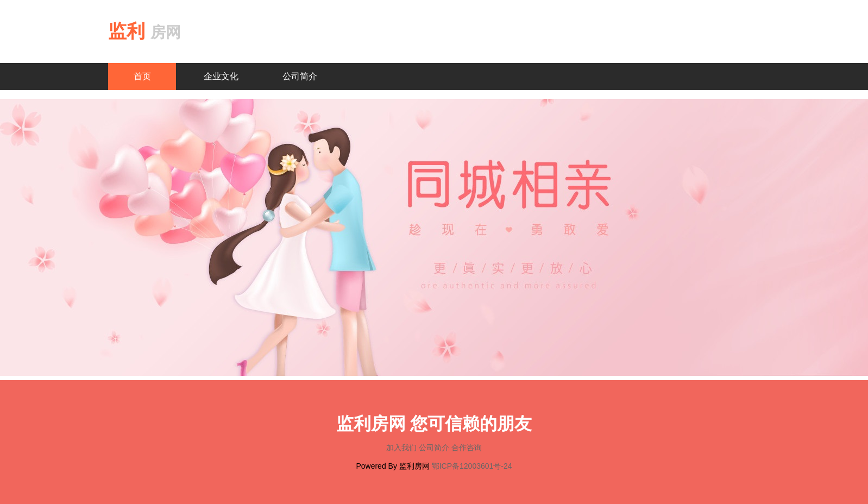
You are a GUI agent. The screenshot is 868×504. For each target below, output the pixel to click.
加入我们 (402, 448)
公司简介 (300, 76)
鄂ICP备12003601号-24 (472, 466)
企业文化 (221, 76)
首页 (142, 76)
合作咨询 (467, 448)
